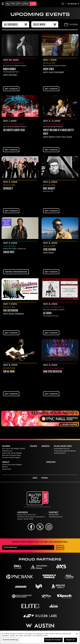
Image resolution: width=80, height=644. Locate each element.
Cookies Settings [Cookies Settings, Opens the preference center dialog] (10, 640)
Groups (51, 462)
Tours (33, 446)
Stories (5, 467)
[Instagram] (49, 527)
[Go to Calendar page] (71, 24)
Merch (45, 446)
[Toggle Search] (63, 4)
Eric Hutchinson (11, 311)
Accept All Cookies (53, 640)
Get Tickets (11, 89)
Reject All (70, 640)
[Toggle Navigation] (4, 4)
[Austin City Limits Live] (21, 4)
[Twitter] (40, 527)
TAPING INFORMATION (16, 272)
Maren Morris (9, 69)
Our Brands (73, 4)
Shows (6, 446)
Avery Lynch (48, 69)
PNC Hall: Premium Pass (11, 455)
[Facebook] (31, 527)
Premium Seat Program (11, 458)
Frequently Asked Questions (65, 451)
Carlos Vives (9, 252)
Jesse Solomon (50, 250)
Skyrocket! (8, 189)
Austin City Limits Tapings (12, 453)
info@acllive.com (56, 517)
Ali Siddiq (47, 313)
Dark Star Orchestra (53, 372)
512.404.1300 (54, 515)
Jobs (35, 478)
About (6, 462)
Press (45, 478)
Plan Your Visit (63, 446)
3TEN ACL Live (7, 451)
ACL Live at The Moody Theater (14, 449)
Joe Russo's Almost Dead (14, 130)
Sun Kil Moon (9, 372)
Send (60, 548)
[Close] (77, 634)
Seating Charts (60, 453)
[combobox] (16, 24)
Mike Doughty (49, 189)
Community (7, 469)
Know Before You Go (62, 449)
